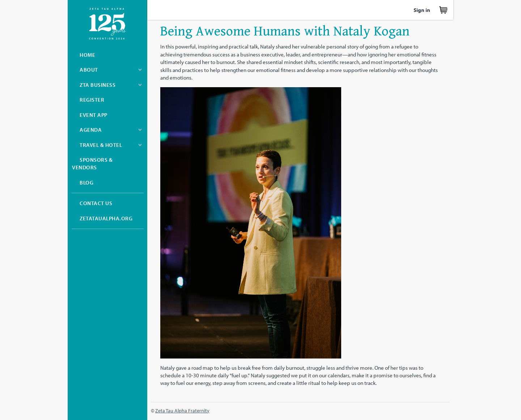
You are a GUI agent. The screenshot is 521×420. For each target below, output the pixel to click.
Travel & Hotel (101, 145)
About (89, 70)
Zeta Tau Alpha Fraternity (182, 410)
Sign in (422, 10)
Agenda (91, 130)
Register (92, 100)
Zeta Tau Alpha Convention (107, 24)
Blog (86, 183)
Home (87, 55)
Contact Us (96, 203)
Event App (94, 115)
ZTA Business (98, 85)
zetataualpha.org (106, 218)
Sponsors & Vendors (92, 164)
